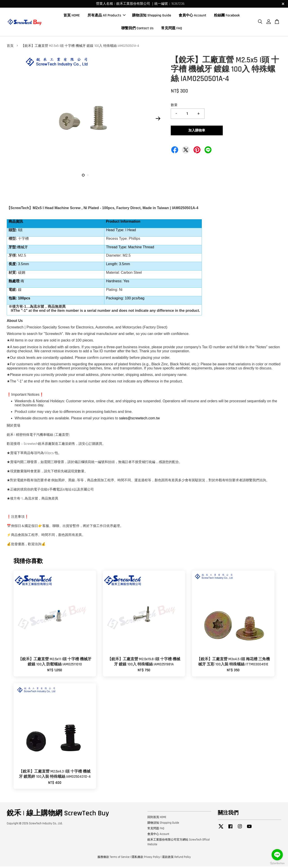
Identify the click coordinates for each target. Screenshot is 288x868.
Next (158, 120)
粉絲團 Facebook (227, 16)
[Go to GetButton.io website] (277, 863)
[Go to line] (277, 855)
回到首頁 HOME (157, 819)
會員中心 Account (192, 16)
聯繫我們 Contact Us (137, 29)
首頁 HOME (72, 16)
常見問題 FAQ (172, 29)
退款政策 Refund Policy (176, 859)
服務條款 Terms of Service (114, 859)
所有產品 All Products (107, 16)
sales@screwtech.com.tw (139, 420)
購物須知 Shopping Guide (152, 16)
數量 (174, 107)
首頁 (10, 48)
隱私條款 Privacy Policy (146, 859)
